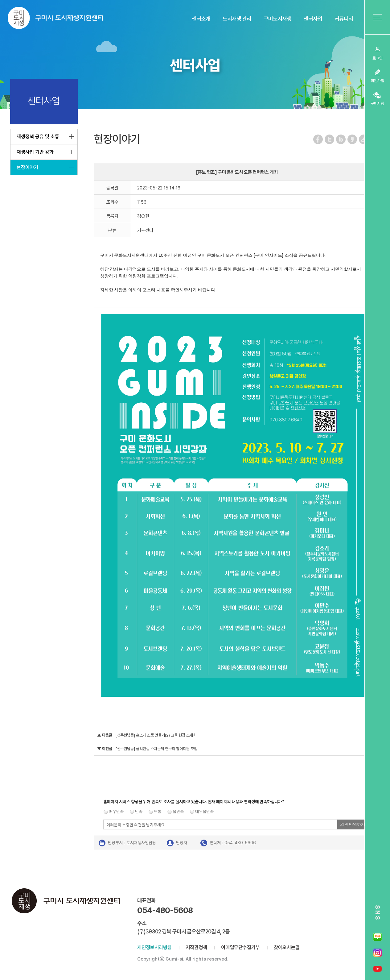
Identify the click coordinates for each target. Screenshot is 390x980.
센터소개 (201, 19)
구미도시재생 (277, 19)
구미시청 (377, 104)
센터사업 (313, 19)
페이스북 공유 (318, 139)
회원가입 (377, 81)
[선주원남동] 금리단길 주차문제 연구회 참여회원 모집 (156, 749)
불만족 (178, 812)
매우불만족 (204, 812)
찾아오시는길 (287, 947)
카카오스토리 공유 (353, 139)
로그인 (378, 58)
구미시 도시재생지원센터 (62, 19)
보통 (158, 812)
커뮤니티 (344, 19)
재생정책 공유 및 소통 (38, 137)
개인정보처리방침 (154, 947)
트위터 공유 (330, 139)
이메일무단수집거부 (240, 947)
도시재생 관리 (237, 19)
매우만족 (116, 812)
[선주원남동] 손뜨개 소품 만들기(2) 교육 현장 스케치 (156, 735)
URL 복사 (364, 139)
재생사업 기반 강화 (35, 152)
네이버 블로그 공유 (341, 139)
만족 (139, 812)
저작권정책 (196, 947)
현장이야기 (27, 167)
